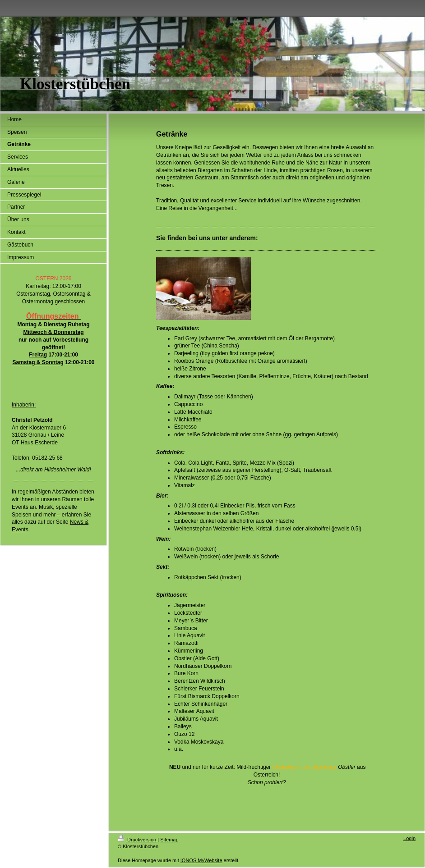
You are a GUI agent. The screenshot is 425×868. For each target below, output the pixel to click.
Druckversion (138, 840)
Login (409, 838)
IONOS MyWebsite (201, 860)
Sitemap (169, 840)
